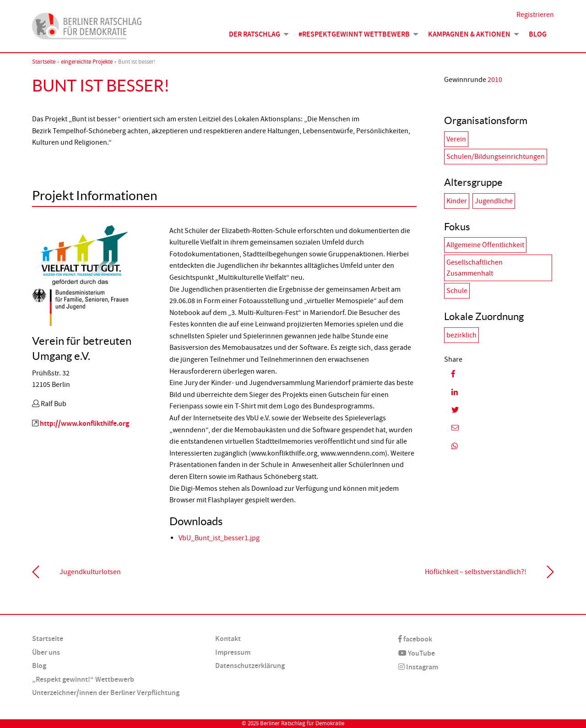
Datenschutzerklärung (250, 666)
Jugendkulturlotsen (90, 572)
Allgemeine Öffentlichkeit (485, 245)
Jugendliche (494, 201)
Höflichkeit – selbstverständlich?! (476, 572)
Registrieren (535, 15)
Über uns (46, 652)
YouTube (417, 653)
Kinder (457, 201)
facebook (415, 639)
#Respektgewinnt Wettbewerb (354, 34)
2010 (495, 80)
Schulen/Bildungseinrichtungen (496, 157)
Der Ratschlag (255, 34)
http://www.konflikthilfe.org (84, 423)
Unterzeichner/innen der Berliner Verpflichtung (106, 693)
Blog (538, 34)
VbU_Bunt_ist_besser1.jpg (219, 538)
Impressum (233, 652)
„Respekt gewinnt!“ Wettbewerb (83, 679)
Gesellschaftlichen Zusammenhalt (475, 268)
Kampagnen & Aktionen (469, 34)
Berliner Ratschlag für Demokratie (302, 723)
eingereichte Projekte (87, 62)
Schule (457, 291)
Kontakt (228, 638)
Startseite (44, 62)
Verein (456, 139)
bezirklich (461, 335)
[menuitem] (256, 34)
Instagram (418, 667)
